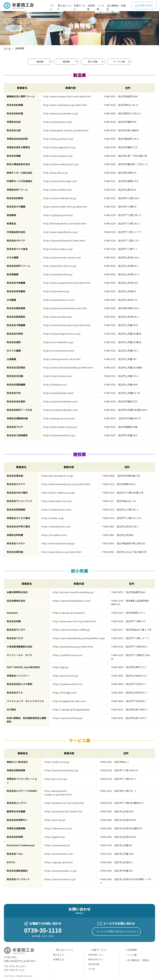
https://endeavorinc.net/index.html (64, 803)
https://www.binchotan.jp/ (68, 718)
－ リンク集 (130, 955)
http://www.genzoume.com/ (59, 418)
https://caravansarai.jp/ (57, 845)
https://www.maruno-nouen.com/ (62, 257)
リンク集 (101, 7)
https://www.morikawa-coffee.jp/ (71, 630)
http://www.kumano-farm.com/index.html (67, 96)
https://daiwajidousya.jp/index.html (73, 647)
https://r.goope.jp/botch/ (59, 862)
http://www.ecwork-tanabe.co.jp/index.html (58, 793)
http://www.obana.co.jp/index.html (61, 552)
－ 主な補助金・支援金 (137, 960)
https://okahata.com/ (55, 385)
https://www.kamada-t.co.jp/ (61, 871)
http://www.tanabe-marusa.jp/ (60, 427)
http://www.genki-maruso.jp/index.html (66, 130)
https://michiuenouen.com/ (59, 351)
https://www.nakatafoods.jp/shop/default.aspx (79, 638)
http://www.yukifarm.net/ (58, 190)
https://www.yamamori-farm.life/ (62, 359)
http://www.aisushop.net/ (58, 317)
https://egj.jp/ (61, 667)
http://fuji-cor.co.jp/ (56, 779)
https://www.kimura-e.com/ (59, 300)
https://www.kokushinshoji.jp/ (62, 770)
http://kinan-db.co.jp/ (56, 173)
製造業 (40, 62)
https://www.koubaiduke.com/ (61, 401)
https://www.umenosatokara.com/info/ (65, 308)
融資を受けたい (96, 959)
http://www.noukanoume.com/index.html (67, 283)
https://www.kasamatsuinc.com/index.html (66, 484)
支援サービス (79, 7)
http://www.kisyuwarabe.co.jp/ (61, 113)
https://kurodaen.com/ (54, 535)
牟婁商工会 (59, 959)
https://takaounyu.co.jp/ (58, 828)
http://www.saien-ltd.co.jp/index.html (74, 621)
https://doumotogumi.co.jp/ (58, 476)
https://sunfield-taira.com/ (68, 655)
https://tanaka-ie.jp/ (53, 518)
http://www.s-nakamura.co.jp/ (58, 493)
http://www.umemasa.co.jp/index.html (65, 105)
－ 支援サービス (97, 950)
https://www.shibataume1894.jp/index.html (68, 367)
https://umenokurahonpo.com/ (61, 410)
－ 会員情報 (130, 950)
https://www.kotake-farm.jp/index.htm (65, 207)
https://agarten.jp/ (55, 837)
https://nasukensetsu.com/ (57, 510)
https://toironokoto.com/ (59, 854)
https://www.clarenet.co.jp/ (60, 879)
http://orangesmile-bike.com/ (69, 701)
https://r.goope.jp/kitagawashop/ (71, 709)
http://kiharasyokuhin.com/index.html (65, 223)
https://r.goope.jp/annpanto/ (69, 613)
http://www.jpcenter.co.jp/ (58, 139)
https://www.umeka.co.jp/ (58, 249)
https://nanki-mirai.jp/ (57, 762)
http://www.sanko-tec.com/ (57, 501)
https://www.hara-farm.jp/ (58, 274)
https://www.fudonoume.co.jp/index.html (67, 325)
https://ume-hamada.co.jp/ (58, 342)
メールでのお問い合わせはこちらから (116, 931)
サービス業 (119, 62)
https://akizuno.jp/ (55, 820)
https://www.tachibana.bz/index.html (64, 240)
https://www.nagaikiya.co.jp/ (59, 147)
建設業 (66, 62)
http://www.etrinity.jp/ (66, 676)
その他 (92, 969)
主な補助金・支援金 (116, 7)
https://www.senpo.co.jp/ (58, 122)
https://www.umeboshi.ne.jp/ (60, 198)
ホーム (52, 7)
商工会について (65, 7)
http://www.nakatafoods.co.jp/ (61, 232)
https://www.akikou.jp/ (56, 291)
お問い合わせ (144, 5)
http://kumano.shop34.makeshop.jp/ (73, 592)
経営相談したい (96, 955)
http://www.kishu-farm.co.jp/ (60, 266)
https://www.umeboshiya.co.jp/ (61, 164)
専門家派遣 (94, 964)
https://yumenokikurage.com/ (60, 181)
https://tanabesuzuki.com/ (68, 684)
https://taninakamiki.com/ (56, 526)
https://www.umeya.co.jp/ (58, 156)
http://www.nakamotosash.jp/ (58, 543)
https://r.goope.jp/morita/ (58, 215)
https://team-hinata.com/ (58, 376)
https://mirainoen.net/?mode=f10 (63, 811)
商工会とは (59, 955)
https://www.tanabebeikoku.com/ (72, 601)
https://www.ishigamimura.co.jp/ (62, 334)
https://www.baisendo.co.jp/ (59, 435)
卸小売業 (93, 62)
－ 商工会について (63, 950)
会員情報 (91, 7)
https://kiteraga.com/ (65, 693)
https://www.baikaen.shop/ (59, 393)
